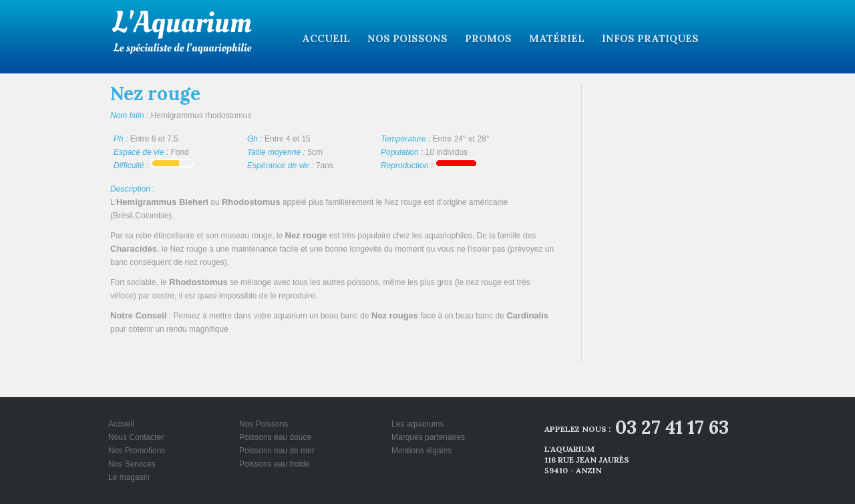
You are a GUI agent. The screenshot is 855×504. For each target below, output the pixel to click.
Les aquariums (418, 424)
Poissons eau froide (274, 464)
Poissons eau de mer (277, 451)
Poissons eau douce (275, 437)
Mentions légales (421, 451)
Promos (488, 38)
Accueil (326, 38)
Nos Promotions (137, 451)
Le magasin (129, 477)
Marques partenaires (428, 437)
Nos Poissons (407, 38)
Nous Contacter (136, 437)
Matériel (557, 38)
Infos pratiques (650, 38)
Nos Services (132, 464)
